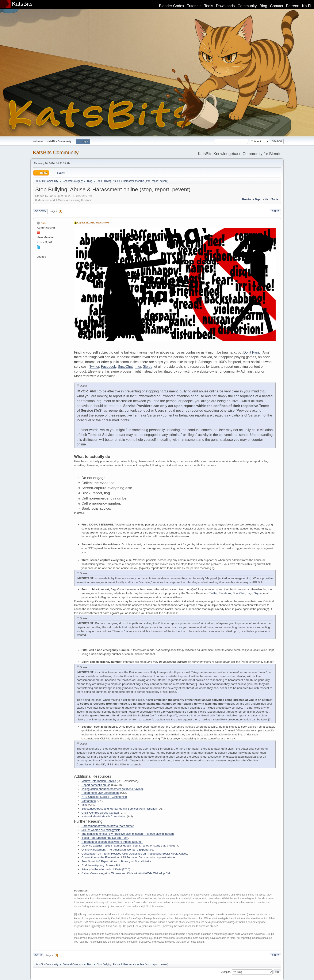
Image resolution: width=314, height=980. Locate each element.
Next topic (272, 199)
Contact (277, 6)
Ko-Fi (307, 6)
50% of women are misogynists (101, 830)
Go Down (40, 211)
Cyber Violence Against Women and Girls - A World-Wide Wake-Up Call (126, 873)
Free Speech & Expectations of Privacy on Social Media (116, 861)
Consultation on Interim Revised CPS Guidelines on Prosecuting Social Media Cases (134, 854)
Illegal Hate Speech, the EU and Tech (105, 838)
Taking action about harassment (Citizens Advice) (112, 789)
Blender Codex (171, 6)
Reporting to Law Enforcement (100, 793)
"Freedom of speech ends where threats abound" (112, 842)
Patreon (293, 6)
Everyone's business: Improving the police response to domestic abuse (177, 926)
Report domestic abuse (96, 785)
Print (275, 211)
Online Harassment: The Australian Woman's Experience (117, 850)
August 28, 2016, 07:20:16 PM (93, 223)
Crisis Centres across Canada (100, 813)
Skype (148, 367)
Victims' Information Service (99, 781)
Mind (85, 805)
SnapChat (125, 367)
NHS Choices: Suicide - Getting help (104, 797)
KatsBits (22, 4)
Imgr (138, 367)
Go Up (38, 955)
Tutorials (194, 6)
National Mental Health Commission (104, 816)
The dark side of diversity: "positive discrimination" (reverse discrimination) (128, 834)
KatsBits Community (56, 152)
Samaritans (89, 801)
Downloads (225, 6)
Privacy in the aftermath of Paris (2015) (106, 869)
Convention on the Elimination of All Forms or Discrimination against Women (129, 857)
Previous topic (252, 199)
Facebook (108, 367)
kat (43, 223)
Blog (263, 6)
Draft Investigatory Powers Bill (101, 865)
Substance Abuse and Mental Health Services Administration (119, 809)
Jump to (226, 972)
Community (247, 6)
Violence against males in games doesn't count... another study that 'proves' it (130, 846)
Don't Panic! (252, 352)
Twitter (94, 367)
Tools (209, 6)
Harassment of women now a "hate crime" (108, 826)
